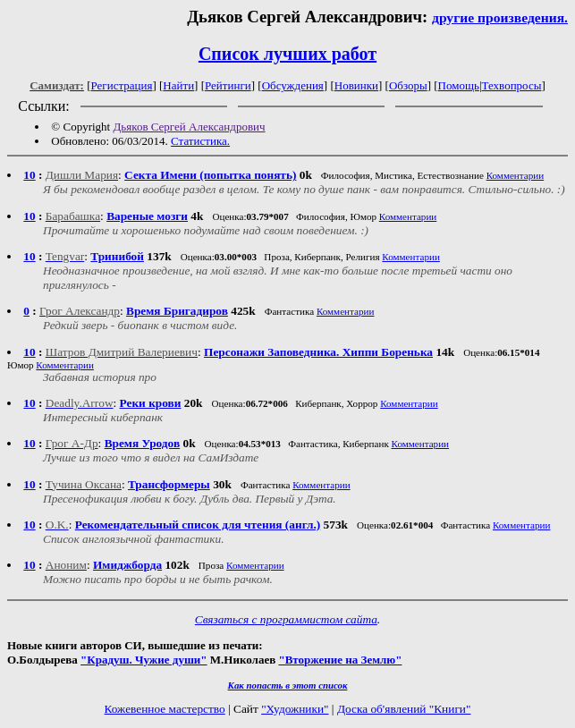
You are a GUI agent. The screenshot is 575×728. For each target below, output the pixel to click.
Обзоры (408, 85)
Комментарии (516, 175)
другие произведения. (500, 17)
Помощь (459, 85)
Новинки (356, 85)
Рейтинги (228, 85)
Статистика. (200, 141)
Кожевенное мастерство (165, 709)
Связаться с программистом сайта (286, 619)
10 (29, 175)
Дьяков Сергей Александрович (189, 127)
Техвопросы (512, 85)
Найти (178, 85)
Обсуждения (293, 85)
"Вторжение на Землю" (340, 660)
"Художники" (295, 709)
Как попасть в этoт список (288, 685)
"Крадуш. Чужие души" (144, 660)
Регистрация (122, 85)
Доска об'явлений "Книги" (404, 709)
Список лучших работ (287, 54)
